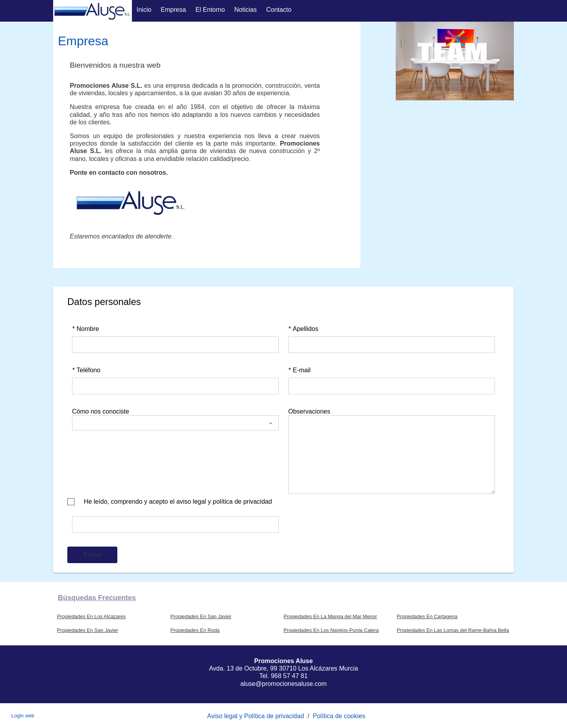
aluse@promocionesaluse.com (283, 684)
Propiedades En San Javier (201, 616)
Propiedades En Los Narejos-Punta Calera (331, 630)
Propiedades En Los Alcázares (91, 616)
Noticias (246, 10)
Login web (23, 716)
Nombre (85, 329)
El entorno (210, 10)
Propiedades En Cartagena (427, 616)
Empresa (173, 10)
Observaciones (309, 411)
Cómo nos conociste (101, 411)
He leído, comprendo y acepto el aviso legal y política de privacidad (178, 502)
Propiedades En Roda (195, 630)
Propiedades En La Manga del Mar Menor (330, 616)
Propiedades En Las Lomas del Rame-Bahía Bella (453, 630)
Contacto (279, 10)
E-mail (299, 370)
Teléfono (86, 370)
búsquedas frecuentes (97, 598)
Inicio (144, 10)
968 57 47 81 (289, 676)
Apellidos (303, 329)
